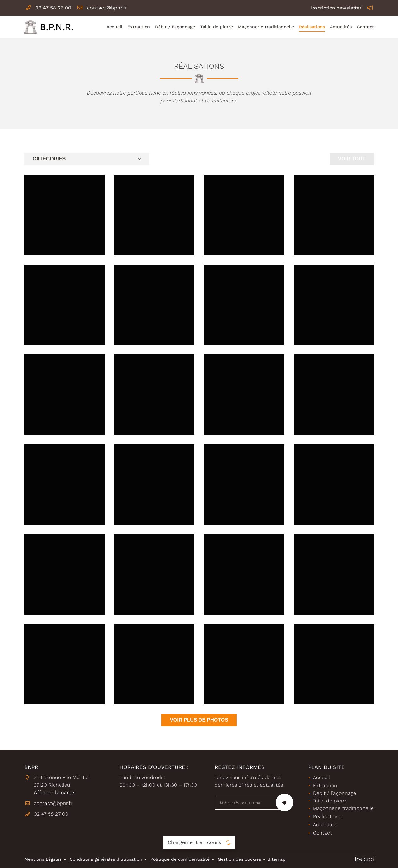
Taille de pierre (216, 27)
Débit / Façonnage (175, 27)
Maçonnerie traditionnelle (266, 27)
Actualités (341, 27)
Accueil (114, 27)
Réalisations (312, 27)
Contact (365, 27)
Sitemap (277, 859)
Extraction (139, 27)
